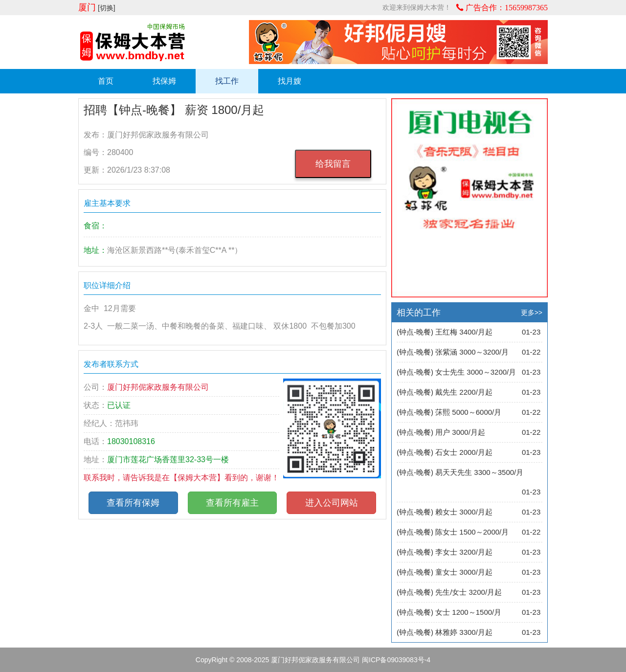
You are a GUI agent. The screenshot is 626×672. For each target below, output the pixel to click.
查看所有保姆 (133, 503)
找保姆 (164, 81)
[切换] (107, 8)
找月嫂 (290, 81)
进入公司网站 (332, 503)
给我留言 (333, 164)
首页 (106, 81)
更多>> (532, 313)
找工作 (227, 81)
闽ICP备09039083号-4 (396, 660)
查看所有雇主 (232, 503)
